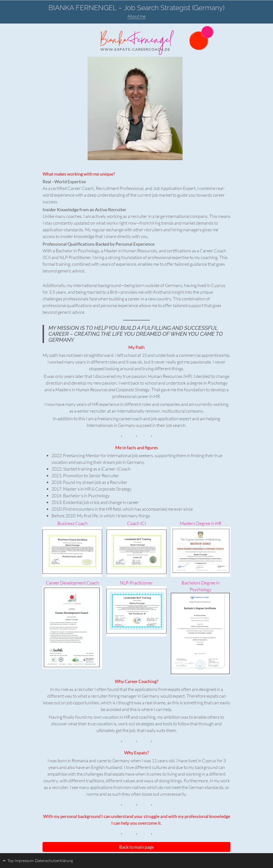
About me (136, 16)
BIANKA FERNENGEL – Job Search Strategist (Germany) (136, 8)
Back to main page (136, 847)
